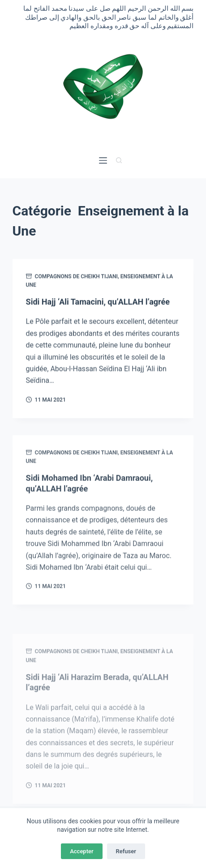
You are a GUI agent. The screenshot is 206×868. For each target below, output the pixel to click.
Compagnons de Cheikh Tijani (76, 277)
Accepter (82, 851)
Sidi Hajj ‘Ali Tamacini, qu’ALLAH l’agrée (98, 302)
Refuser (126, 851)
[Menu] (103, 160)
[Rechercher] (119, 160)
